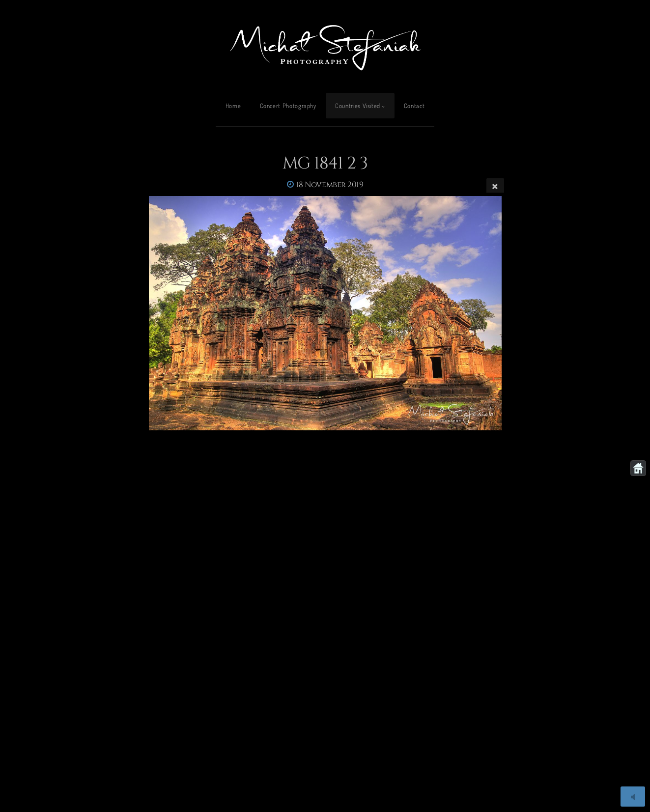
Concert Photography (288, 106)
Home (233, 106)
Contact (414, 106)
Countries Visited (358, 106)
